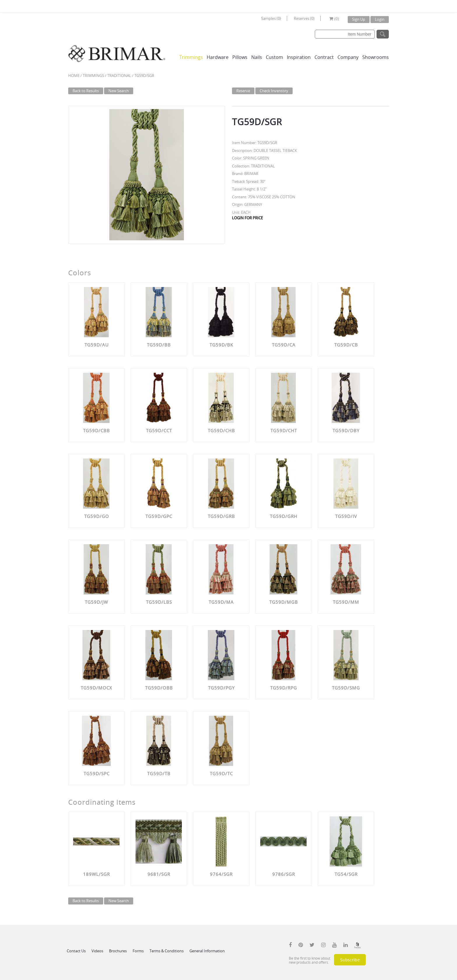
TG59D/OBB (159, 688)
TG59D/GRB (221, 516)
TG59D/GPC (159, 516)
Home (74, 76)
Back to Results (86, 91)
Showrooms (376, 57)
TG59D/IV (346, 516)
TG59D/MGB (284, 602)
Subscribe (350, 960)
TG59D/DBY (346, 430)
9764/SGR (221, 874)
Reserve (243, 91)
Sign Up (359, 19)
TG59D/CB (346, 345)
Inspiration (299, 57)
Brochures (118, 951)
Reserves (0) (304, 18)
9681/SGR (159, 874)
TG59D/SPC (97, 773)
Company (348, 57)
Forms (138, 951)
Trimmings (191, 57)
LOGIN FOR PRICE (247, 218)
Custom (274, 57)
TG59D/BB (159, 345)
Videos (97, 951)
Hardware (218, 57)
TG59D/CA (284, 345)
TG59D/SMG (346, 688)
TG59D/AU (97, 345)
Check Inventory (274, 91)
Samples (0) (271, 18)
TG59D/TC (221, 773)
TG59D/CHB (221, 430)
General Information (207, 951)
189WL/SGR (96, 874)
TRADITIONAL (119, 76)
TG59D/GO (97, 516)
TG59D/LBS (159, 602)
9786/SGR (284, 874)
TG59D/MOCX (96, 688)
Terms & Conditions (167, 951)
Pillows (240, 57)
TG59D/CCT (159, 430)
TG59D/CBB (96, 430)
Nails (257, 57)
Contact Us (76, 951)
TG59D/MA (221, 602)
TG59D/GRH (284, 516)
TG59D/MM (346, 602)
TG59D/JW (96, 602)
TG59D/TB (159, 773)
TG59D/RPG (284, 688)
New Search (119, 91)
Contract (324, 57)
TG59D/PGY (221, 688)
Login (380, 19)
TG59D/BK (221, 345)
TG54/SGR (346, 874)
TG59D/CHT (284, 430)
